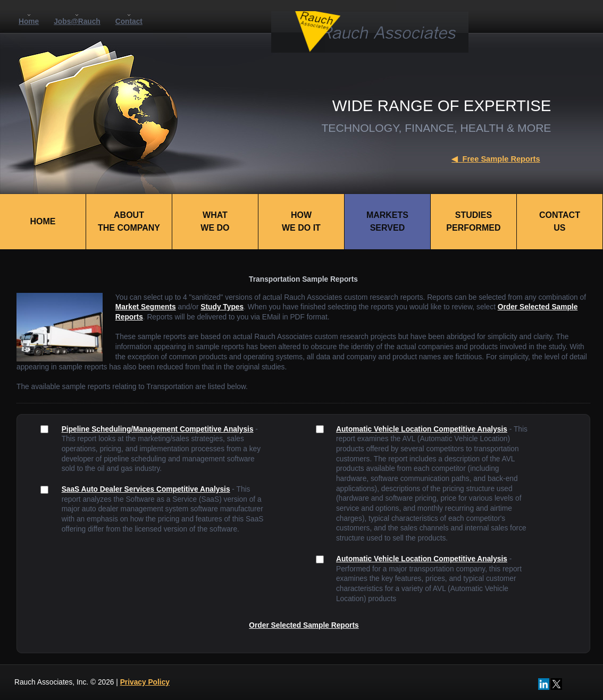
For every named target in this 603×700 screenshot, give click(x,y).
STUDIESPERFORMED (473, 221)
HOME (43, 221)
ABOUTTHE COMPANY (129, 221)
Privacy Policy (145, 682)
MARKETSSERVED (387, 221)
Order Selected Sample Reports (304, 625)
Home (29, 22)
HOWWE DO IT (301, 221)
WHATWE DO (215, 221)
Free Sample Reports (496, 159)
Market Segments (146, 307)
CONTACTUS (560, 221)
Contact (129, 22)
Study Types (222, 307)
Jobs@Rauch (77, 22)
